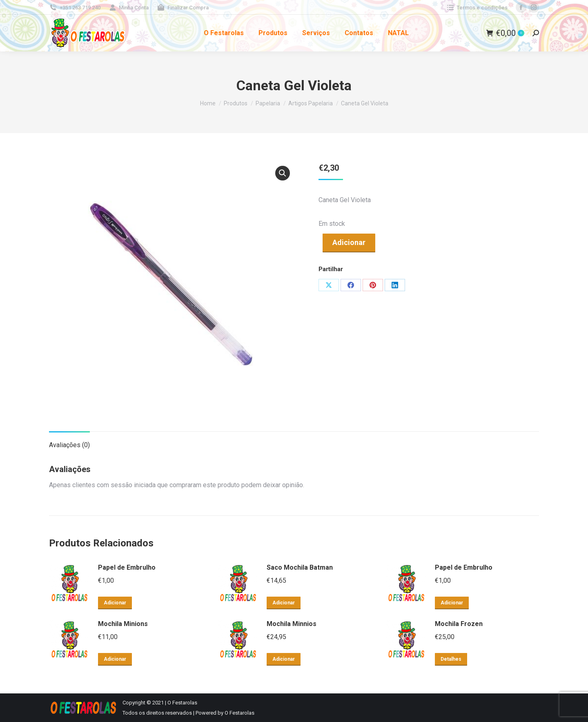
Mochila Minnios (292, 624)
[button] (283, 173)
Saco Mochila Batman (300, 567)
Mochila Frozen (459, 624)
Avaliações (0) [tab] (69, 445)
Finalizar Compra (183, 8)
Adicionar (349, 242)
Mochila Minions (123, 624)
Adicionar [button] (115, 603)
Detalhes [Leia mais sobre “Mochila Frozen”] (451, 659)
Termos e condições (477, 8)
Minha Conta (129, 8)
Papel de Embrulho (127, 567)
